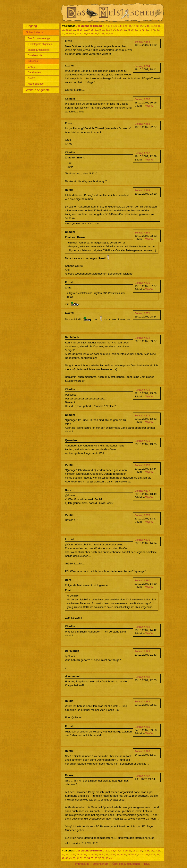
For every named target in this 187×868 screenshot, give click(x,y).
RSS (147, 864)
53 (85, 34)
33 (110, 30)
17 (152, 26)
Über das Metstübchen (126, 864)
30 (100, 30)
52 (81, 34)
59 (107, 34)
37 (125, 30)
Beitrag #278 (142, 515)
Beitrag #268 (142, 190)
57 (100, 34)
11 (130, 26)
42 (143, 30)
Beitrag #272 (142, 338)
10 (126, 26)
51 (78, 34)
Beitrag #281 (142, 627)
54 (89, 34)
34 (114, 30)
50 (74, 34)
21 (67, 30)
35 (118, 30)
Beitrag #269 (142, 233)
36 (121, 30)
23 (74, 30)
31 (103, 30)
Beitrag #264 (142, 66)
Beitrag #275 (142, 441)
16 (148, 26)
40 (136, 30)
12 (134, 26)
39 (132, 30)
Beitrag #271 (142, 313)
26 (85, 30)
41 (140, 30)
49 (70, 34)
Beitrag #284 (142, 701)
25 (81, 30)
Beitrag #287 (142, 776)
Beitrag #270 (142, 283)
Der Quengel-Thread (89, 26)
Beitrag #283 (142, 677)
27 (89, 30)
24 (78, 30)
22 (70, 30)
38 (129, 30)
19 (159, 26)
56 (96, 34)
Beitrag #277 (142, 491)
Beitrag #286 (142, 751)
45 (154, 30)
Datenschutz (101, 864)
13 (137, 26)
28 (92, 30)
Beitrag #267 (142, 153)
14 (141, 26)
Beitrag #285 (142, 727)
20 (63, 30)
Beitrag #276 (142, 465)
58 (103, 34)
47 (63, 34)
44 (151, 30)
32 (107, 30)
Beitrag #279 (142, 540)
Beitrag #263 (142, 42)
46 (158, 30)
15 (145, 26)
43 (147, 30)
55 (92, 34)
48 (67, 34)
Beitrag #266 (142, 124)
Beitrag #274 (142, 415)
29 (96, 30)
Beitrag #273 (142, 390)
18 (155, 26)
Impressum (82, 864)
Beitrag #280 (142, 580)
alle (111, 34)
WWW (149, 106)
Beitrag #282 (142, 651)
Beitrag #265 (142, 99)
